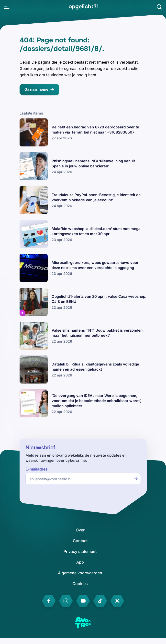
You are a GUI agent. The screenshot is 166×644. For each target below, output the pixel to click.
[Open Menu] (7, 7)
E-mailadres (37, 469)
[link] (83, 7)
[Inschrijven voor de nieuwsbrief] (136, 479)
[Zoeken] (159, 7)
